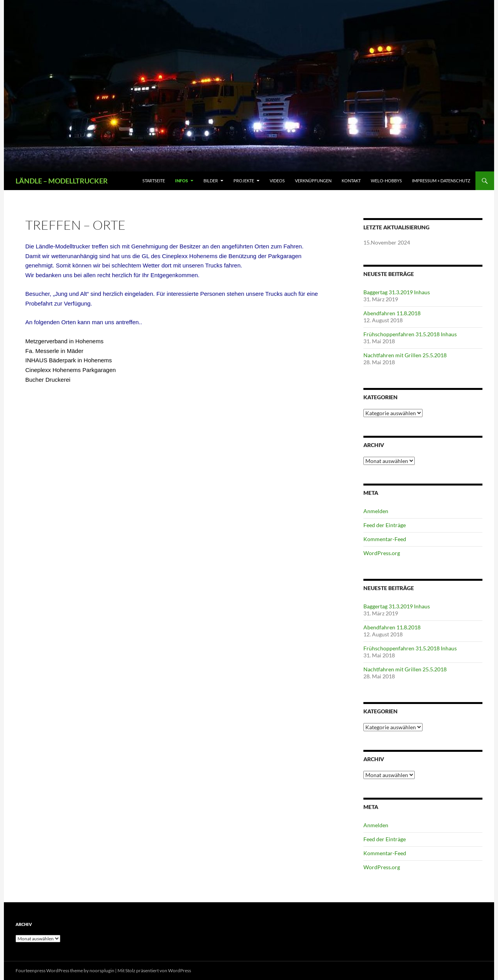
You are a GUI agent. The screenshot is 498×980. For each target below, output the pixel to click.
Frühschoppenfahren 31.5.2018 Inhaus (410, 334)
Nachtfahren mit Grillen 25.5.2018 (405, 355)
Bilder (211, 181)
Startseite (154, 181)
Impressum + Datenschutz (441, 181)
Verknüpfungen (313, 181)
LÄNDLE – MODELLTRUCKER (62, 181)
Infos (181, 181)
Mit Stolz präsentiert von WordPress (154, 970)
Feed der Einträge (385, 525)
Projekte (244, 181)
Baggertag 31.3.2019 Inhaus (397, 292)
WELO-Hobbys (386, 181)
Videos (277, 181)
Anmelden (376, 511)
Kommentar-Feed (385, 539)
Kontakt (351, 181)
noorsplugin (102, 970)
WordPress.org (382, 553)
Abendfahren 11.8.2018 (392, 313)
